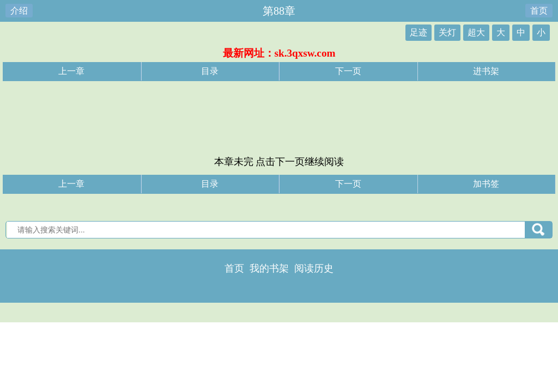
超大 (476, 32)
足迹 (418, 32)
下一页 (348, 71)
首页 (539, 11)
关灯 (447, 32)
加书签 (486, 184)
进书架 (486, 71)
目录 (210, 71)
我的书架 (269, 268)
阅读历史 (314, 268)
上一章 (71, 71)
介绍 (19, 11)
